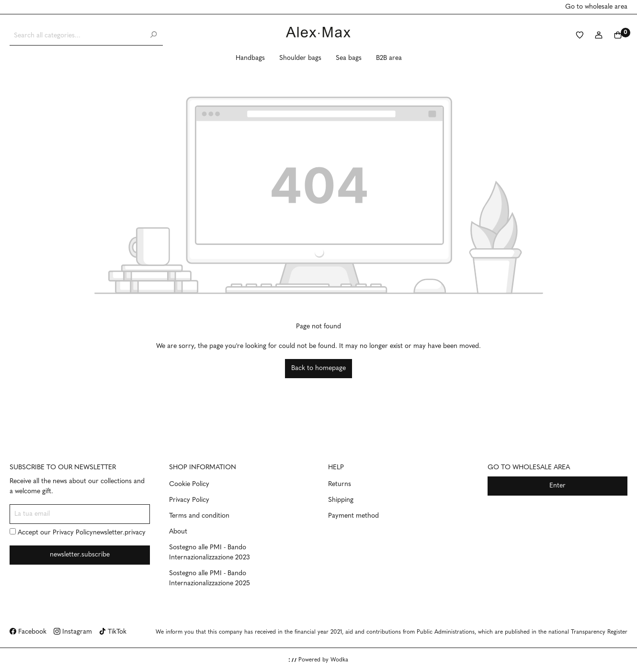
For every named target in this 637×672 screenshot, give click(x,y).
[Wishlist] (580, 36)
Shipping (341, 500)
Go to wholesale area (596, 7)
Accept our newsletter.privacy (78, 532)
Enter (557, 486)
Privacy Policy (73, 533)
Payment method (353, 516)
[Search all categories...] (77, 36)
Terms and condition (199, 516)
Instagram (73, 632)
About (178, 532)
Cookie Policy (189, 484)
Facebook (28, 632)
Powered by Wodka (318, 660)
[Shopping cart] (618, 36)
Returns (340, 484)
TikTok (113, 632)
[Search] (153, 36)
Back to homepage (318, 368)
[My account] (599, 36)
